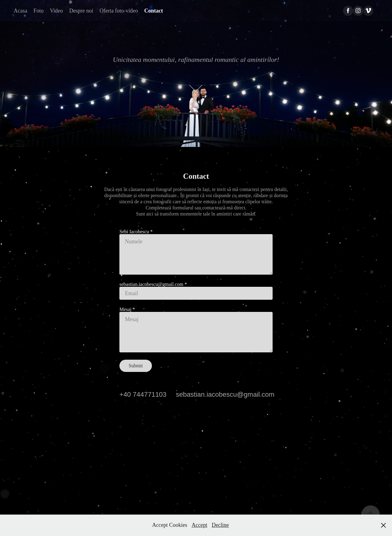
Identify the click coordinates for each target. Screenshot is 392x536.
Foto (38, 11)
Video (57, 11)
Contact (154, 11)
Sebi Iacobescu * (136, 232)
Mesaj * (127, 309)
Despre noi (81, 11)
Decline (220, 525)
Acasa (21, 11)
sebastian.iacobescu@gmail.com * (153, 284)
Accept (200, 525)
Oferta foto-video (119, 11)
